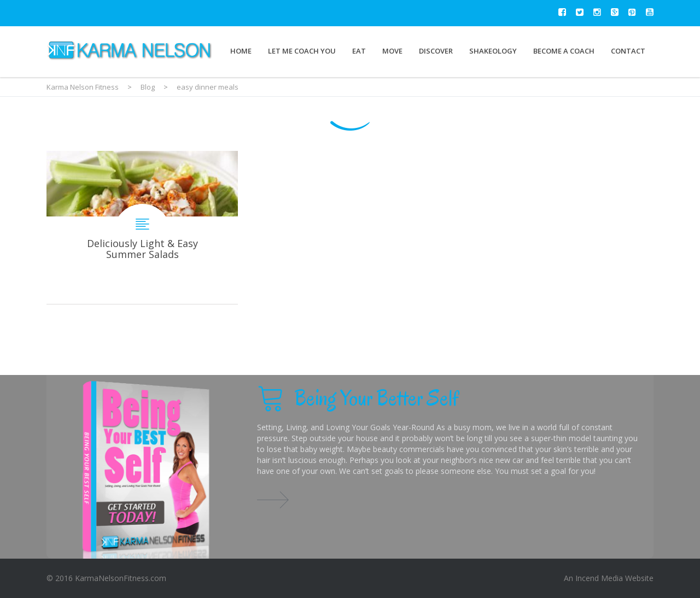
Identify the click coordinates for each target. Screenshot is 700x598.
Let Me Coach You (302, 51)
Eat (359, 51)
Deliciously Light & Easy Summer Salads (142, 227)
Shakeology (493, 51)
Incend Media (599, 578)
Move (392, 51)
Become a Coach (564, 51)
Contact (628, 51)
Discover (436, 51)
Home (241, 51)
